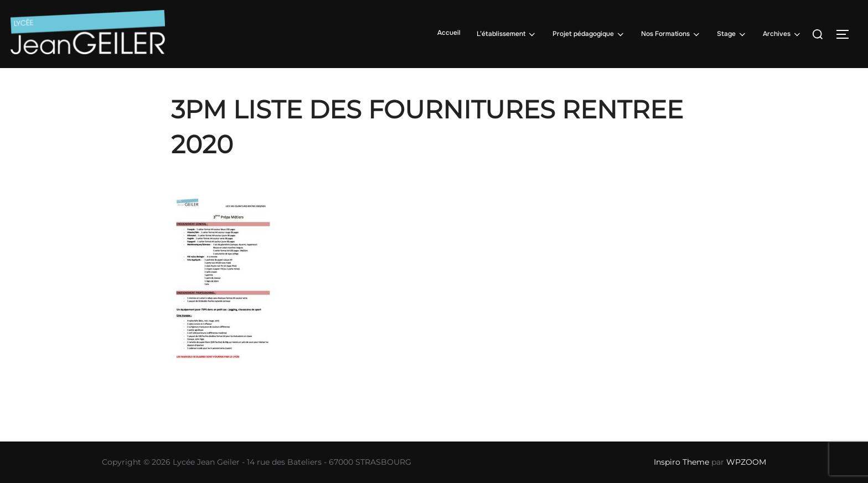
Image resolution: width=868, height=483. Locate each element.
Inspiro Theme (681, 462)
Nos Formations (671, 34)
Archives (782, 34)
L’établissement (507, 34)
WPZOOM (746, 462)
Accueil (449, 33)
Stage (732, 34)
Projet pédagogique (589, 34)
